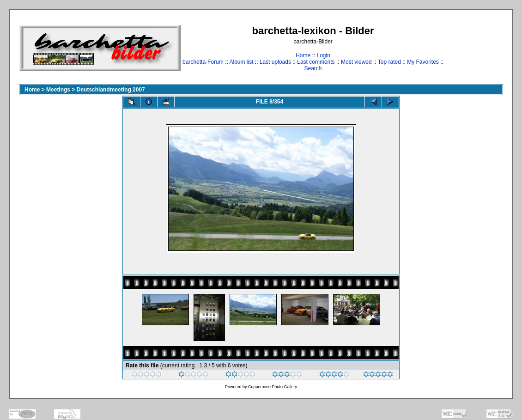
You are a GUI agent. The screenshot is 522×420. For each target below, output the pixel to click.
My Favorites (423, 62)
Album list (241, 62)
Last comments (316, 62)
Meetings (58, 90)
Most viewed (356, 62)
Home (303, 55)
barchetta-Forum (203, 62)
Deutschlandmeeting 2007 (111, 90)
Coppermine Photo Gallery (273, 387)
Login (323, 55)
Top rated (389, 62)
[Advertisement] (474, 48)
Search (313, 68)
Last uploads (275, 62)
